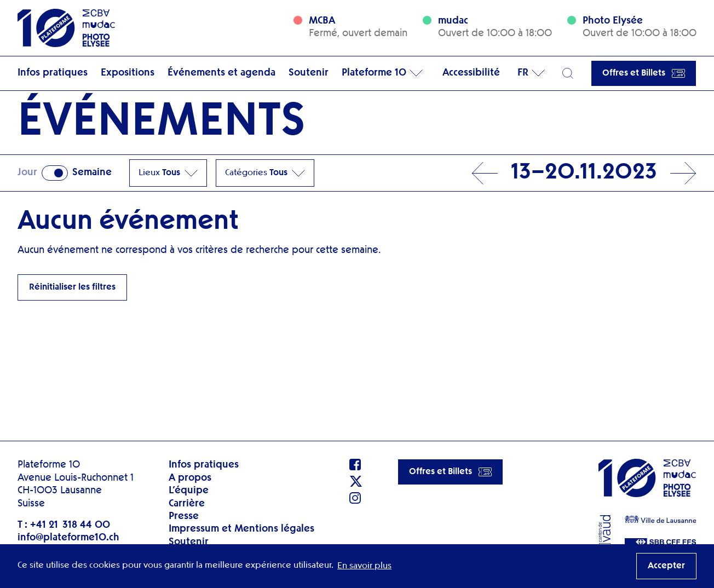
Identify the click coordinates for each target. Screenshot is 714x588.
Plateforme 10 (374, 73)
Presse (184, 516)
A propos (190, 478)
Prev (485, 173)
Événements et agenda (221, 73)
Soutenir (309, 73)
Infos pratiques (53, 73)
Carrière (187, 504)
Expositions (128, 73)
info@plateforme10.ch (68, 538)
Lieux (168, 173)
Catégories (265, 173)
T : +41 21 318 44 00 (64, 525)
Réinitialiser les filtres (72, 287)
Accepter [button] (666, 566)
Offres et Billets (644, 73)
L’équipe (189, 491)
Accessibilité (471, 73)
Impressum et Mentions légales (241, 529)
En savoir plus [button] (364, 566)
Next (683, 173)
